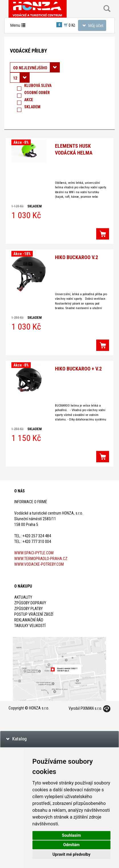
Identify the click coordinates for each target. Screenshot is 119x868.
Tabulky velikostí (30, 626)
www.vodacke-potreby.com (39, 564)
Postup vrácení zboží (34, 614)
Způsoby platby (28, 609)
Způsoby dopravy (30, 603)
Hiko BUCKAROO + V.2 (78, 369)
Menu (19, 27)
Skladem (32, 108)
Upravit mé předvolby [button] (71, 854)
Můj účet (92, 27)
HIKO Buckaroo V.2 (76, 257)
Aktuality (23, 597)
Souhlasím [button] (72, 835)
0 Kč (66, 25)
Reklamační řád (29, 620)
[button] (103, 234)
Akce (29, 101)
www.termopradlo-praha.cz (41, 559)
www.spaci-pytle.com (34, 553)
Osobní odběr (37, 94)
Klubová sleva (38, 87)
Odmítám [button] (71, 845)
